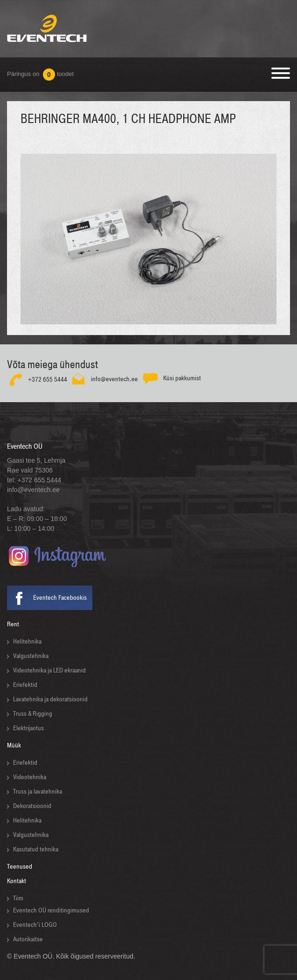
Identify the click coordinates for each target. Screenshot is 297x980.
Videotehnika (30, 777)
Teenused (20, 867)
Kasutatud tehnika (36, 849)
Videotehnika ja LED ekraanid (49, 670)
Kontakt (17, 881)
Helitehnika (27, 641)
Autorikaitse (28, 939)
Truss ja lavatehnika (38, 792)
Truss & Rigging (33, 714)
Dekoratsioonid (32, 806)
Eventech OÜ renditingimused (51, 910)
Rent (13, 624)
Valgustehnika (31, 656)
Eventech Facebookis (60, 598)
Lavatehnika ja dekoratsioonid (50, 699)
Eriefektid (25, 685)
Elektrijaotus (28, 728)
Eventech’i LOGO (35, 925)
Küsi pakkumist (182, 378)
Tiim (18, 898)
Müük (14, 745)
